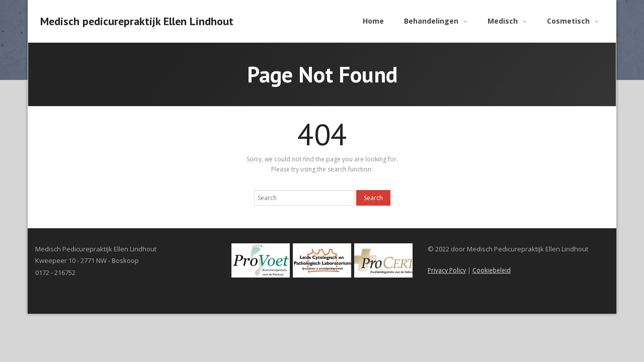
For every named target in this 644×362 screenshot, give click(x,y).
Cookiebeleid (492, 270)
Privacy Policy (447, 270)
